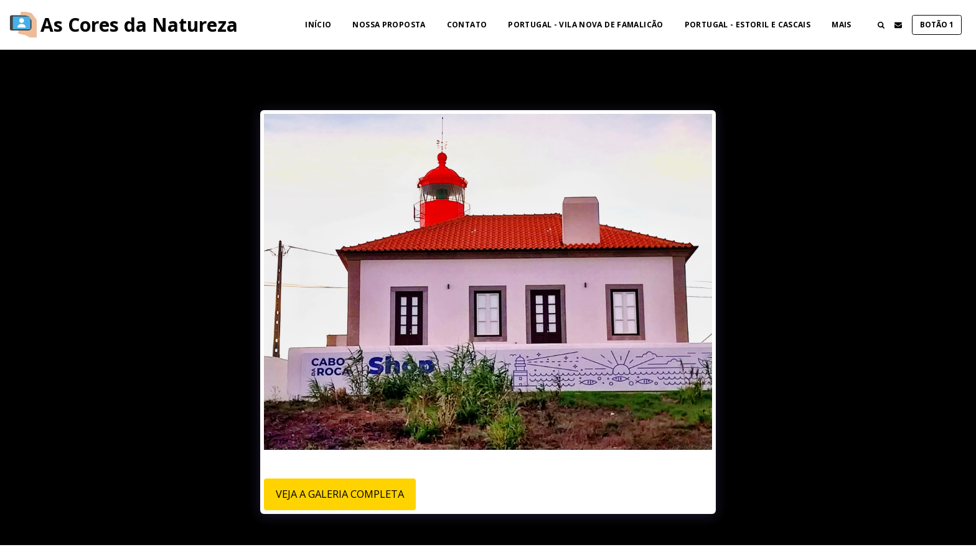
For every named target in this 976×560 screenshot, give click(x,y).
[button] (881, 25)
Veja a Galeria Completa (340, 494)
